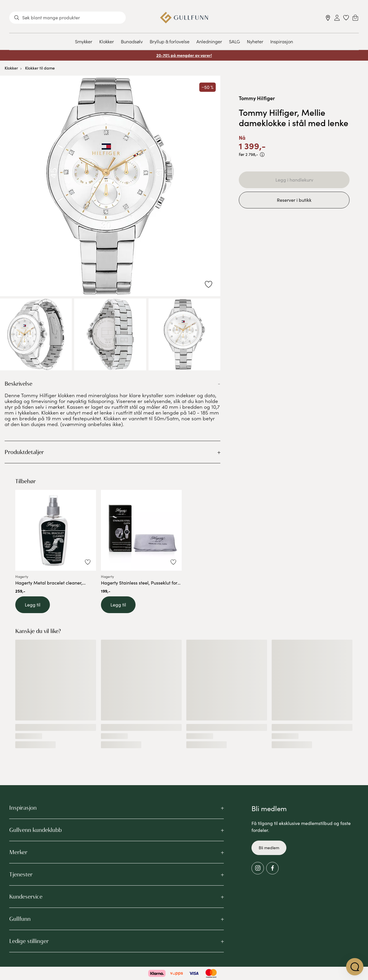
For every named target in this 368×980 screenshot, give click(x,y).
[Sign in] (337, 18)
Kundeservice (26, 897)
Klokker (107, 41)
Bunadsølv (132, 41)
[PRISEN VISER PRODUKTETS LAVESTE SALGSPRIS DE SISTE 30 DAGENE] (262, 155)
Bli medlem (269, 848)
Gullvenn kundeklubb (35, 830)
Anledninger (209, 41)
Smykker (84, 41)
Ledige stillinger (29, 941)
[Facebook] (272, 868)
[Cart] (355, 18)
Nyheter (255, 41)
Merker (18, 852)
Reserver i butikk (294, 200)
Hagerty (22, 577)
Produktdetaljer (24, 452)
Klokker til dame (40, 68)
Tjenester (21, 874)
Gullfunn (20, 919)
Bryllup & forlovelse (170, 41)
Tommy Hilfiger (257, 98)
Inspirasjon (282, 41)
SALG (234, 41)
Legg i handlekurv (294, 180)
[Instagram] (258, 868)
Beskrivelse (18, 384)
